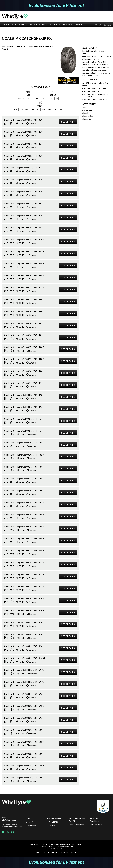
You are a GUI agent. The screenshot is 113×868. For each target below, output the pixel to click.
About (71, 25)
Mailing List (31, 825)
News (45, 25)
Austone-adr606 (88, 110)
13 (24, 99)
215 (55, 109)
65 (52, 99)
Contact (80, 25)
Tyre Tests (52, 825)
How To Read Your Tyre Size (77, 820)
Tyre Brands (53, 822)
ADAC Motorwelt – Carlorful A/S (95, 88)
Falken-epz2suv (88, 116)
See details (68, 122)
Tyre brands (77, 30)
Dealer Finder (34, 25)
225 (60, 109)
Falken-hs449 (87, 113)
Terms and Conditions (95, 820)
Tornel (84, 107)
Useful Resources (57, 25)
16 (37, 99)
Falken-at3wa (87, 119)
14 (28, 99)
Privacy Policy (96, 825)
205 (49, 109)
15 (33, 99)
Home (69, 30)
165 (27, 109)
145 (16, 109)
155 (21, 109)
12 (19, 99)
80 (61, 99)
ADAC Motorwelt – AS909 (92, 91)
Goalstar (87, 30)
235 (66, 109)
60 (48, 99)
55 (43, 99)
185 (38, 109)
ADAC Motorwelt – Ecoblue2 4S (95, 100)
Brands (22, 25)
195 (43, 109)
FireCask (59, 849)
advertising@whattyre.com (12, 826)
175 (32, 109)
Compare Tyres (10, 25)
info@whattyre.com (9, 820)
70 (56, 99)
